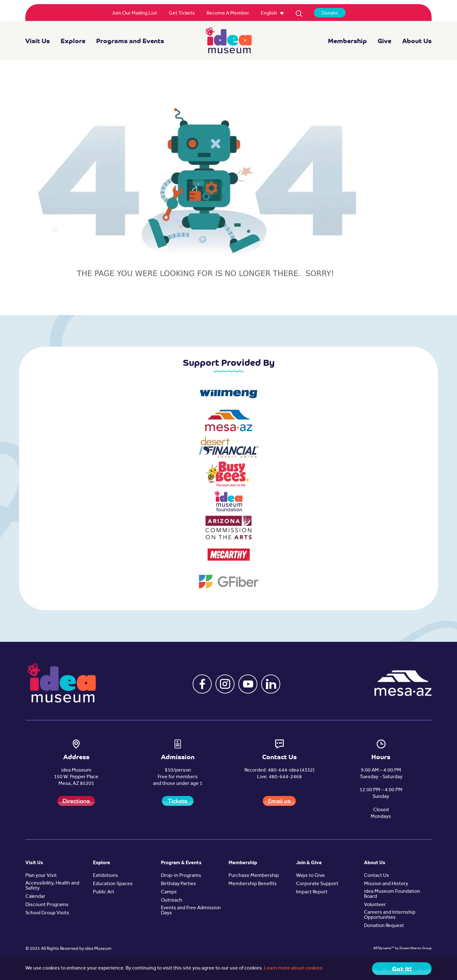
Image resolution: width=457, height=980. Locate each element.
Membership (347, 41)
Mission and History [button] (386, 884)
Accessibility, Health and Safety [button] (52, 886)
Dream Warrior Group (416, 949)
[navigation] (228, 41)
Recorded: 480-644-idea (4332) (279, 771)
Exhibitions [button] (106, 876)
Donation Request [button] (384, 926)
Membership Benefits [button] (253, 884)
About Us (417, 41)
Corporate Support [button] (317, 884)
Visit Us (38, 41)
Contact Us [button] (377, 876)
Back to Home (396, 290)
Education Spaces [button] (113, 884)
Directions (76, 801)
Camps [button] (169, 892)
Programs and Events (130, 41)
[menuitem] (134, 14)
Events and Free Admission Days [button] (191, 911)
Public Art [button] (104, 892)
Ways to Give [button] (311, 876)
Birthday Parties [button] (179, 884)
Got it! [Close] (402, 968)
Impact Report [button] (312, 892)
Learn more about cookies (293, 969)
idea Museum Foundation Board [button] (392, 894)
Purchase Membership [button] (254, 876)
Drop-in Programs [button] (181, 876)
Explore (73, 41)
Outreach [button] (172, 901)
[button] (202, 684)
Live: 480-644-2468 (279, 777)
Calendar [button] (35, 897)
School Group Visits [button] (47, 913)
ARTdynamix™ (384, 949)
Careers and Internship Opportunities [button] (390, 915)
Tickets (178, 801)
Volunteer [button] (375, 905)
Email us (279, 801)
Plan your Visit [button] (41, 876)
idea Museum (98, 949)
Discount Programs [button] (47, 905)
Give (384, 41)
